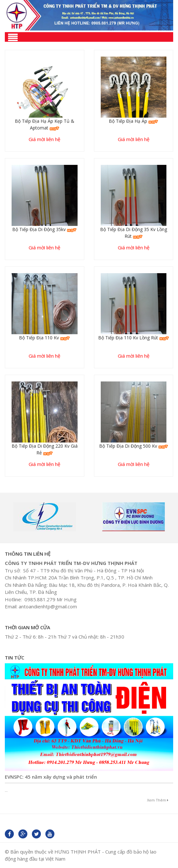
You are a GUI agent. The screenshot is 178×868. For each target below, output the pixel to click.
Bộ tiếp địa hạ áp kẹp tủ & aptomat (45, 124)
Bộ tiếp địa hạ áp (133, 121)
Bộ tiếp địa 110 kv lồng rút (134, 338)
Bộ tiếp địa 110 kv (44, 338)
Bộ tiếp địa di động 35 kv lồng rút (134, 233)
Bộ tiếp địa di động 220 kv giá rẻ (45, 449)
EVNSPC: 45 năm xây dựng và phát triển (51, 777)
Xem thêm (158, 800)
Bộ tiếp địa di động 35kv (44, 229)
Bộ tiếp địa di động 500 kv (134, 446)
